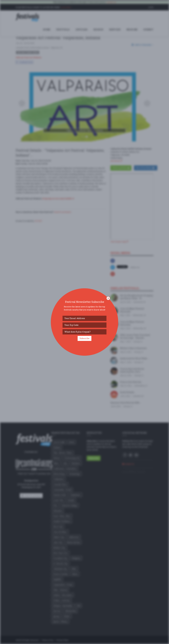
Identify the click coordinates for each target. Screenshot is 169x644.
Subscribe (85, 338)
